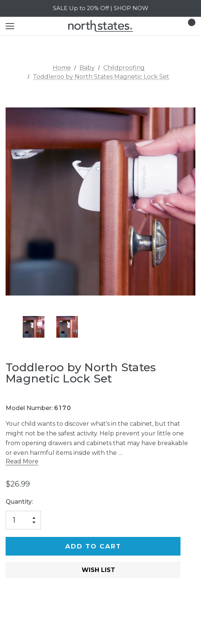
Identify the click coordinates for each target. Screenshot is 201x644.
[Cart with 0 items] (189, 26)
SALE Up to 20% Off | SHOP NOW (101, 8)
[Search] (30, 26)
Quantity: (19, 502)
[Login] (168, 26)
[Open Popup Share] (192, 581)
